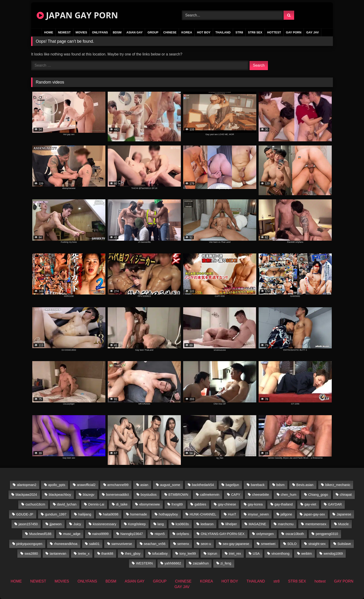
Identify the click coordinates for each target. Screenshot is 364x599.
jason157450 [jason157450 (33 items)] (28, 524)
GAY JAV (312, 32)
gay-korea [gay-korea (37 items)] (255, 504)
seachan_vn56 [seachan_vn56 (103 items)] (155, 544)
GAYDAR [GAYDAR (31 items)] (335, 504)
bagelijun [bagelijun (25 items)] (232, 485)
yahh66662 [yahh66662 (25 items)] (173, 563)
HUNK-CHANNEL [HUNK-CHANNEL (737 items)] (203, 514)
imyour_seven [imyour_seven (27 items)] (258, 514)
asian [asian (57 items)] (144, 485)
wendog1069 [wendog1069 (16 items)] (333, 554)
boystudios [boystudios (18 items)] (149, 495)
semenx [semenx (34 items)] (183, 544)
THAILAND (223, 32)
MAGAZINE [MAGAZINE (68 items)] (257, 524)
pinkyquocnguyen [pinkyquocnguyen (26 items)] (29, 544)
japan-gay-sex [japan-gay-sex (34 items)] (314, 514)
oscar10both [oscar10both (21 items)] (295, 534)
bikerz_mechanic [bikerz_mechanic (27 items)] (338, 485)
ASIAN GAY (134, 32)
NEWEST (64, 32)
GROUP (153, 32)
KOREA (187, 32)
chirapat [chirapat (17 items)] (346, 495)
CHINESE (170, 32)
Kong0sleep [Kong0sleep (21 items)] (137, 524)
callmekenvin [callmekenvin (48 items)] (210, 495)
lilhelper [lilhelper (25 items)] (231, 524)
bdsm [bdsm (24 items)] (281, 485)
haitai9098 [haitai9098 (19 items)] (111, 514)
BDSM (117, 32)
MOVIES (81, 32)
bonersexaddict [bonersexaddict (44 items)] (117, 495)
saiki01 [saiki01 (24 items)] (94, 544)
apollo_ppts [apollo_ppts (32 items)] (57, 485)
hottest (274, 32)
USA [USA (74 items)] (256, 554)
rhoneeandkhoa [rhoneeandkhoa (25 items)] (66, 544)
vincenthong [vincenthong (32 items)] (280, 554)
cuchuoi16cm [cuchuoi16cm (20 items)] (35, 504)
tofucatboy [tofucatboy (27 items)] (160, 554)
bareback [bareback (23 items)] (258, 485)
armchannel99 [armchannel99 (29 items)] (118, 485)
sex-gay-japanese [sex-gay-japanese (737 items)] (236, 544)
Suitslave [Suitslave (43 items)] (344, 544)
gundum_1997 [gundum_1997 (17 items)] (56, 514)
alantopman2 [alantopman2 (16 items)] (27, 485)
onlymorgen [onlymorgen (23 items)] (265, 534)
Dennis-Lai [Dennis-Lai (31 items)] (96, 504)
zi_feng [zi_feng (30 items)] (226, 563)
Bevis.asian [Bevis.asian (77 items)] (305, 485)
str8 (239, 32)
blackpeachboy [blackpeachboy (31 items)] (60, 495)
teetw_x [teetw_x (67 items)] (84, 554)
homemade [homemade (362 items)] (139, 514)
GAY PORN (294, 32)
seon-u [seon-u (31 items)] (206, 544)
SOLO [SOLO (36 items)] (292, 544)
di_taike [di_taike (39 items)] (122, 504)
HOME (49, 32)
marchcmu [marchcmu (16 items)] (286, 524)
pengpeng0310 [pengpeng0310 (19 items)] (327, 534)
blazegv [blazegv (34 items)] (89, 495)
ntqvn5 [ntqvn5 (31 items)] (160, 534)
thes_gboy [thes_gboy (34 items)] (133, 554)
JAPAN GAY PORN (77, 15)
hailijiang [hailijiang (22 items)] (85, 514)
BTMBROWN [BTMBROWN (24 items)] (178, 495)
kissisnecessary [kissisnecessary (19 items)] (105, 524)
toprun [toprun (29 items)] (212, 554)
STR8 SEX (255, 32)
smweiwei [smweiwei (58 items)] (268, 544)
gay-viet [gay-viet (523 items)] (310, 504)
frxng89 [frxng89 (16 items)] (177, 504)
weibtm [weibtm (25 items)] (307, 554)
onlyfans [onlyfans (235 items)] (183, 534)
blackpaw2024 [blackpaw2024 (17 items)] (26, 495)
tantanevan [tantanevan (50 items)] (58, 554)
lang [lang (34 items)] (161, 524)
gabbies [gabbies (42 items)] (200, 504)
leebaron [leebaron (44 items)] (207, 524)
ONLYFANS (100, 32)
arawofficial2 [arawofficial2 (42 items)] (86, 485)
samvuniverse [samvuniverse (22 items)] (122, 544)
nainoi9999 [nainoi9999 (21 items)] (100, 534)
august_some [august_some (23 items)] (170, 485)
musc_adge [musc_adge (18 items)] (72, 534)
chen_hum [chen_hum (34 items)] (288, 495)
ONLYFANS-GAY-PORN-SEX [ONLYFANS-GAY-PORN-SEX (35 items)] (223, 534)
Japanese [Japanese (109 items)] (344, 514)
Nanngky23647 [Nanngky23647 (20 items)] (132, 534)
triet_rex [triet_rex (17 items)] (235, 554)
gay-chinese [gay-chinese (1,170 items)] (227, 504)
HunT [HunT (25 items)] (232, 514)
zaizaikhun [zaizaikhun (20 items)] (201, 563)
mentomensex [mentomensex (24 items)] (316, 524)
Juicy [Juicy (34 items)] (77, 524)
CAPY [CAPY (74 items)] (236, 495)
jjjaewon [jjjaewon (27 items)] (55, 524)
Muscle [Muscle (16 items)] (343, 524)
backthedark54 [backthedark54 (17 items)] (203, 485)
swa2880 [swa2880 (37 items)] (31, 554)
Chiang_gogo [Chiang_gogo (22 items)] (318, 495)
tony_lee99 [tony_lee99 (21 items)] (188, 554)
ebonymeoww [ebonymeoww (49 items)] (149, 504)
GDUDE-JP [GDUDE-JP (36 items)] (25, 514)
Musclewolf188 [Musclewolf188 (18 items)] (40, 534)
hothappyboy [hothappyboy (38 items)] (168, 514)
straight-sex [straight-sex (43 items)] (317, 544)
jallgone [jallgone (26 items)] (286, 514)
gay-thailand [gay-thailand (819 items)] (283, 504)
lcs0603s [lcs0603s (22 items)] (182, 524)
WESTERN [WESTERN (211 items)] (144, 563)
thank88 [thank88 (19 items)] (107, 554)
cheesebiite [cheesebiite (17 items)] (261, 495)
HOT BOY (204, 32)
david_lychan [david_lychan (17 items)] (67, 504)
